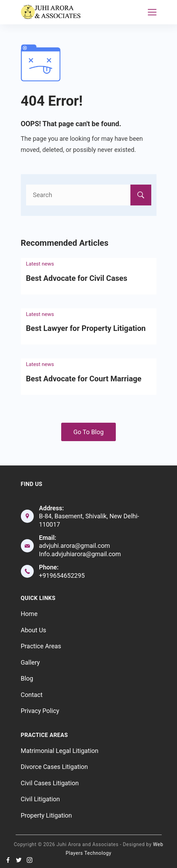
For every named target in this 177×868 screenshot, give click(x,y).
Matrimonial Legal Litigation (60, 751)
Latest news (40, 264)
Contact (32, 695)
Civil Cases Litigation (50, 783)
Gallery (30, 662)
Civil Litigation (41, 799)
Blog (27, 678)
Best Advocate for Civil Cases (77, 278)
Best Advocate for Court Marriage (84, 379)
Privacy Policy (40, 711)
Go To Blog (88, 432)
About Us (34, 630)
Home (29, 614)
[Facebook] (8, 860)
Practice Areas (41, 646)
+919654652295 (62, 575)
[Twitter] (19, 860)
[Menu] (152, 12)
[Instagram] (30, 860)
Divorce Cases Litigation (54, 767)
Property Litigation (46, 815)
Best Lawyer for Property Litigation (86, 328)
